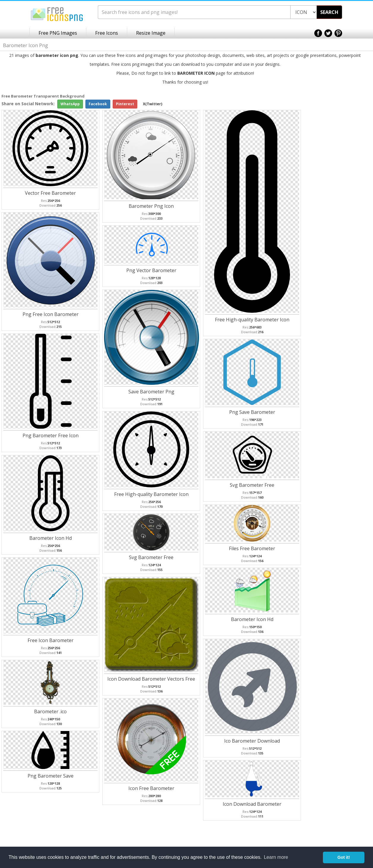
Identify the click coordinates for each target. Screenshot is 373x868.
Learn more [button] (276, 857)
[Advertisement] (349, 187)
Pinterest (125, 104)
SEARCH (329, 12)
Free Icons (107, 33)
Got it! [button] (344, 857)
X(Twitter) (153, 104)
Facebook (98, 104)
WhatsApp (70, 104)
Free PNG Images (58, 33)
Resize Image (151, 33)
